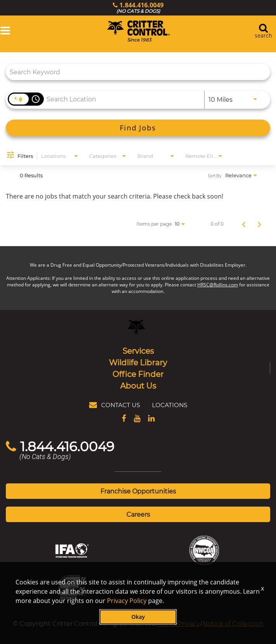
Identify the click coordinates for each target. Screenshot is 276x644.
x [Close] (262, 588)
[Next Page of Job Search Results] (259, 224)
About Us (138, 385)
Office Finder (138, 374)
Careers (138, 514)
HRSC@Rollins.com (218, 285)
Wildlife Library (138, 362)
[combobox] (134, 72)
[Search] (138, 128)
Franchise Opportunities (138, 491)
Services (138, 351)
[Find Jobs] (138, 128)
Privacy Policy (127, 601)
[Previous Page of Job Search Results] (244, 224)
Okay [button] (138, 617)
